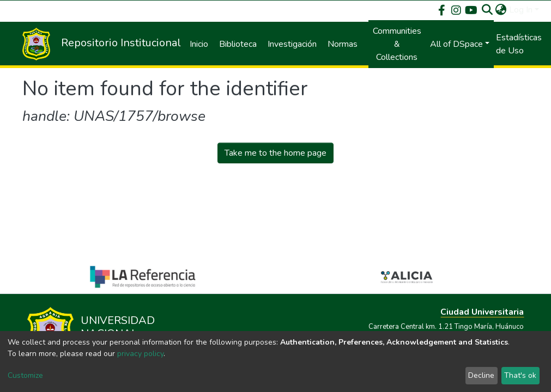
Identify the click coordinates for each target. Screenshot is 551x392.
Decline (481, 375)
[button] (501, 10)
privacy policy (140, 354)
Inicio (199, 44)
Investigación (292, 44)
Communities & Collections (397, 44)
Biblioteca (238, 44)
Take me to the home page (275, 153)
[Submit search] (488, 10)
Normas (343, 44)
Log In (521, 10)
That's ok (520, 375)
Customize (25, 375)
